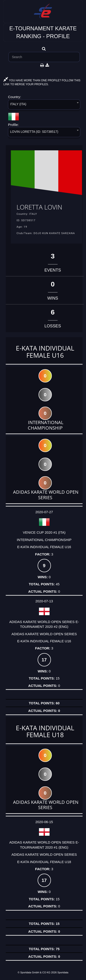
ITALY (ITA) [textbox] (18, 104)
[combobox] (44, 105)
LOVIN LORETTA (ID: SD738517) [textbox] (34, 132)
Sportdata (63, 972)
